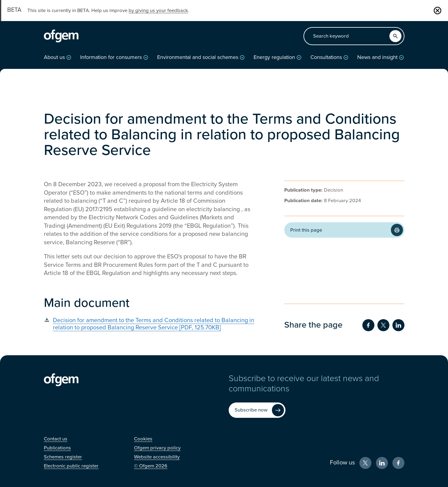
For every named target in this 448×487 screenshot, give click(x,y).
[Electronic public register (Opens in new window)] (71, 466)
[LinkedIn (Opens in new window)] (382, 463)
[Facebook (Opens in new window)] (398, 463)
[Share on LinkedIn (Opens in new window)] (398, 325)
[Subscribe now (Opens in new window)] (257, 410)
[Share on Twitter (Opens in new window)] (383, 325)
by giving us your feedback (158, 11)
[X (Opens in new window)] (365, 463)
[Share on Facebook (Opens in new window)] (368, 325)
